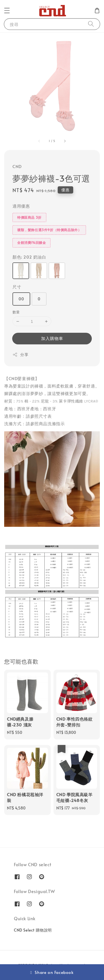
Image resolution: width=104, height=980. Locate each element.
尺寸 (17, 287)
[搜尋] (91, 24)
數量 (16, 312)
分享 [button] (20, 354)
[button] (7, 11)
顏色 (29, 257)
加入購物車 (52, 338)
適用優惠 (21, 206)
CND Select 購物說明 (33, 930)
